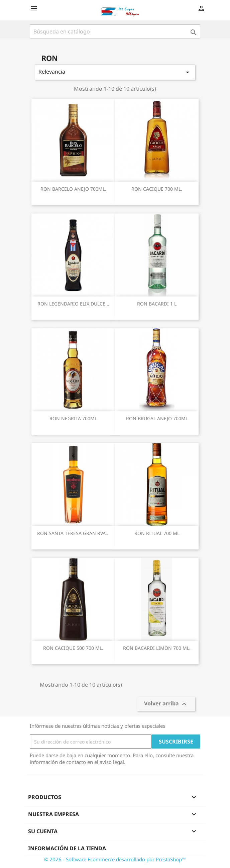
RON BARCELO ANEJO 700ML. (73, 189)
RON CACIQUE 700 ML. (157, 189)
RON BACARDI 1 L (157, 304)
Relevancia (115, 72)
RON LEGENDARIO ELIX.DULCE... (73, 304)
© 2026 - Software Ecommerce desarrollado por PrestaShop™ (115, 859)
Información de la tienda (67, 848)
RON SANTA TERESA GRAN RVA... (73, 533)
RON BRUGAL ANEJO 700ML (157, 418)
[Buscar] (115, 31)
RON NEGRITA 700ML (73, 418)
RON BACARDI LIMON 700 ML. (157, 648)
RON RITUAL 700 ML (157, 533)
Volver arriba (166, 704)
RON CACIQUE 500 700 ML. (73, 648)
